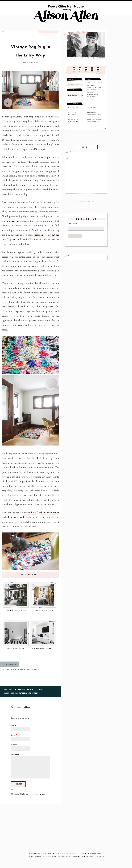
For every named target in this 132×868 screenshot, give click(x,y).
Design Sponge (92, 97)
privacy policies (48, 856)
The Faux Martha (73, 119)
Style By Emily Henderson (95, 119)
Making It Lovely (92, 108)
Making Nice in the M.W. (95, 110)
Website (14, 745)
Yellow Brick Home (93, 122)
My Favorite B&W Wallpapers (29, 690)
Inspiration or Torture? (26, 693)
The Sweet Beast (92, 117)
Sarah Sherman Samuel (94, 115)
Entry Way (37, 670)
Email (14, 735)
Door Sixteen (72, 112)
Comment (15, 754)
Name (14, 725)
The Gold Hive (72, 115)
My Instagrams (92, 99)
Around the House (14, 670)
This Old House (92, 90)
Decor (27, 670)
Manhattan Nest (92, 112)
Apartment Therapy (93, 94)
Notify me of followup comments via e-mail (28, 794)
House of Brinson (74, 117)
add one (27, 707)
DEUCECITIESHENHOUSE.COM (71, 853)
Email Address (74, 224)
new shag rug (12, 221)
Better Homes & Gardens (94, 83)
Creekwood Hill (73, 110)
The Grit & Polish (73, 124)
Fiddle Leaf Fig (44, 458)
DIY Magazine (91, 85)
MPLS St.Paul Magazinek (94, 87)
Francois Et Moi (73, 122)
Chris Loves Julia (73, 108)
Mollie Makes (91, 92)
